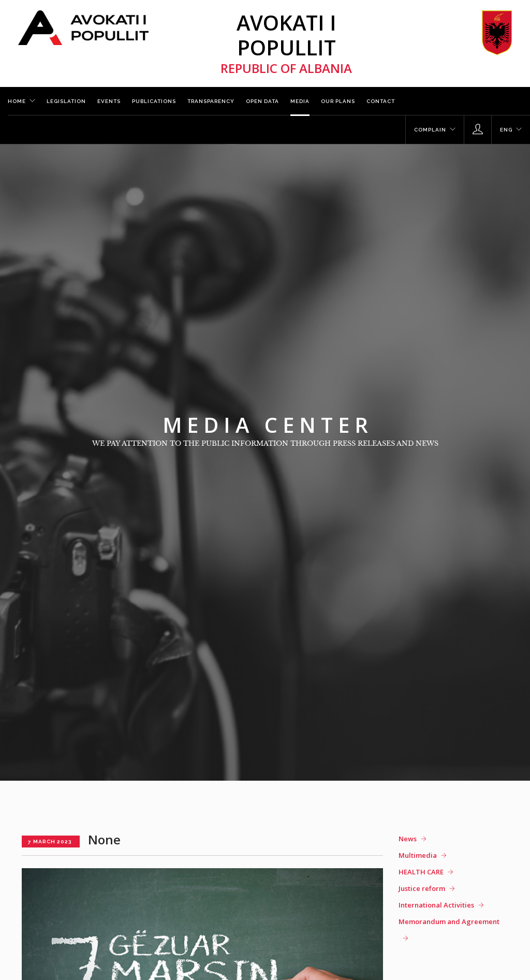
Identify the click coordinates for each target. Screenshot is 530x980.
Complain (430, 130)
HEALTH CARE (421, 872)
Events (109, 101)
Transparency (211, 101)
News (408, 839)
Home (17, 101)
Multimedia (418, 855)
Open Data (262, 101)
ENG (506, 130)
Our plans (338, 101)
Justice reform (422, 888)
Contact (381, 101)
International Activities (436, 905)
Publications (154, 101)
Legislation (66, 101)
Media (300, 101)
